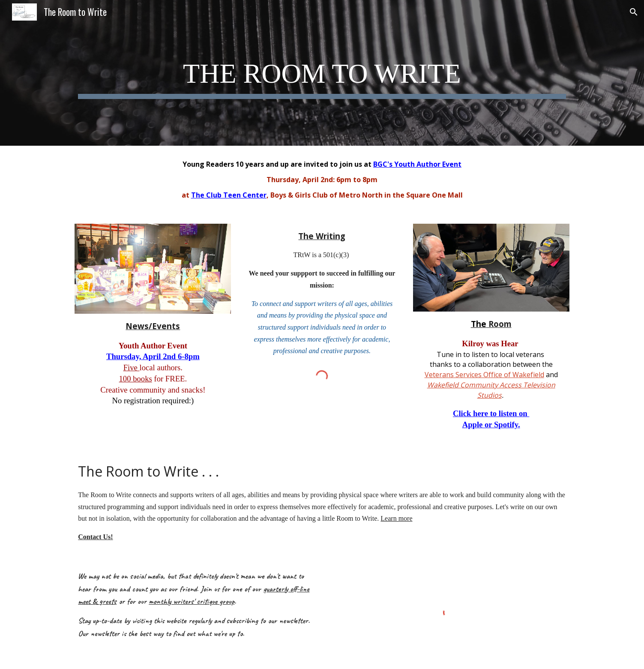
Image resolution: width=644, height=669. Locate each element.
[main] (322, 73)
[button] (634, 12)
